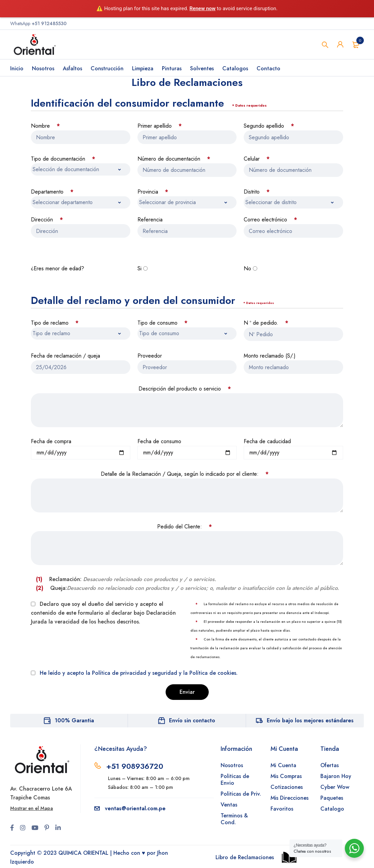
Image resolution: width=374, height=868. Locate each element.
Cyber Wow (335, 787)
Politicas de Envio (235, 780)
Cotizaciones (287, 787)
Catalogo (332, 809)
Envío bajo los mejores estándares (310, 720)
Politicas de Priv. (241, 794)
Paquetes (332, 798)
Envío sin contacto (192, 720)
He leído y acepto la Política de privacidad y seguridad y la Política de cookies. (139, 673)
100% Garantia (74, 720)
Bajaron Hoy (336, 776)
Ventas (229, 805)
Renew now (202, 8)
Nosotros (232, 765)
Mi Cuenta (283, 765)
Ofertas (330, 765)
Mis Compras (286, 776)
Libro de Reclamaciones (245, 857)
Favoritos (282, 809)
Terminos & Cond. (234, 819)
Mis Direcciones (289, 798)
